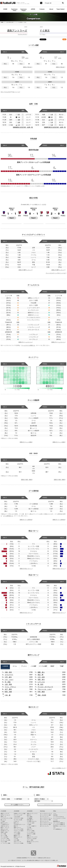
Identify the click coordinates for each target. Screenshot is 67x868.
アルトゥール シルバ (45, 689)
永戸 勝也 (8, 689)
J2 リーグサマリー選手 (45, 820)
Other (55, 811)
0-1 (52, 117)
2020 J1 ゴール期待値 (26, 520)
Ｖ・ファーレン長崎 (5, 843)
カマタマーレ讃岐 (31, 834)
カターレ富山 (17, 832)
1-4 (19, 117)
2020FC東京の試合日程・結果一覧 (55, 127)
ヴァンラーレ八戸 (18, 815)
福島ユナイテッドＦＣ (32, 814)
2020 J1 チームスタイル (25, 342)
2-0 (19, 122)
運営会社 (41, 858)
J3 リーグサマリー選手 (45, 825)
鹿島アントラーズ (5, 814)
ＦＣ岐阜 (29, 825)
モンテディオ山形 (18, 820)
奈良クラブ (30, 829)
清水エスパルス (4, 829)
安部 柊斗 (41, 680)
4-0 (19, 120)
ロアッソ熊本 (30, 840)
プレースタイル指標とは (59, 823)
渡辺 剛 (40, 675)
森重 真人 (41, 672)
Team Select (60, 9)
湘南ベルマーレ (17, 828)
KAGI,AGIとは (56, 821)
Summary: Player (24, 10)
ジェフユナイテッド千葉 (6, 818)
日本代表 (55, 815)
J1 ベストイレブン (44, 817)
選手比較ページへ (50, 805)
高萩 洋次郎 (42, 695)
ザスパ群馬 (30, 817)
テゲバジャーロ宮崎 (18, 843)
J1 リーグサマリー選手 (45, 815)
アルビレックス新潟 (18, 831)
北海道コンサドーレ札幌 (20, 814)
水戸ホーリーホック (5, 815)
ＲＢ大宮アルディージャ (20, 825)
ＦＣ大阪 (29, 828)
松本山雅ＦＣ (30, 820)
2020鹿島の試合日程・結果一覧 (23, 127)
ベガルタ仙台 (17, 817)
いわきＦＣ (16, 821)
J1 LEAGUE (3, 811)
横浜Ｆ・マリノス (5, 828)
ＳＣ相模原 (30, 818)
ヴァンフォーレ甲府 (18, 829)
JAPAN (33, 9)
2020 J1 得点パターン (26, 569)
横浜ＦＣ (16, 826)
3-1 (19, 115)
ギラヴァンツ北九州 (32, 839)
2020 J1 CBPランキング (25, 270)
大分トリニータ (17, 842)
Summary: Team (14, 10)
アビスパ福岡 (4, 842)
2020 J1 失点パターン (26, 613)
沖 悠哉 (8, 682)
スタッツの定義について (59, 768)
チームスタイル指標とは (28, 345)
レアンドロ (41, 682)
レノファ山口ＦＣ (31, 832)
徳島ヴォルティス (18, 837)
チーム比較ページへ (17, 805)
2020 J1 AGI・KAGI (26, 480)
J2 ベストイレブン (44, 821)
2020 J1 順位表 (27, 67)
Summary (42, 811)
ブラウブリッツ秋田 (18, 818)
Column (42, 9)
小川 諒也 (41, 677)
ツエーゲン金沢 (31, 823)
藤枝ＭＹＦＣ (17, 835)
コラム (55, 814)
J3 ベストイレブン (44, 826)
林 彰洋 (40, 684)
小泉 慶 (8, 695)
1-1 (19, 125)
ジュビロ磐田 (17, 834)
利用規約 (19, 858)
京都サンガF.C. (4, 832)
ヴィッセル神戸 (4, 837)
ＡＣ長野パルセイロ (32, 821)
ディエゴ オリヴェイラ (45, 687)
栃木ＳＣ (29, 815)
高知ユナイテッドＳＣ (32, 837)
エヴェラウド (9, 675)
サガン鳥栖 (16, 840)
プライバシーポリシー (32, 858)
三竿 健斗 (8, 677)
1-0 (52, 115)
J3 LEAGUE (30, 811)
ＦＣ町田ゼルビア (5, 825)
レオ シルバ (9, 680)
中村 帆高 (41, 692)
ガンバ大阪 (3, 834)
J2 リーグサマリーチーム (46, 818)
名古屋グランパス (5, 831)
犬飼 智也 (8, 672)
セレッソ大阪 (4, 835)
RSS (64, 39)
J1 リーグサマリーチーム (46, 814)
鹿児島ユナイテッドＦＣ (33, 842)
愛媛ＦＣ (29, 835)
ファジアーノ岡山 (5, 839)
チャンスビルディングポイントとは (56, 273)
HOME (5, 9)
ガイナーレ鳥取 (31, 831)
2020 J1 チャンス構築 (26, 442)
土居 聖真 (8, 684)
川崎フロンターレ (5, 826)
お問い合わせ (47, 858)
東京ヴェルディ (4, 823)
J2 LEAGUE (16, 811)
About (51, 9)
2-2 (52, 120)
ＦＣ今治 (16, 839)
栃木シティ (16, 823)
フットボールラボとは (58, 817)
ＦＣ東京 (3, 821)
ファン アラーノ (10, 687)
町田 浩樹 (8, 692)
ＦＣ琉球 (29, 843)
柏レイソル (3, 820)
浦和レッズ (3, 817)
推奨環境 (24, 858)
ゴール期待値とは (8, 516)
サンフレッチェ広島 (5, 840)
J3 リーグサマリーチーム (46, 823)
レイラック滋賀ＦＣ (32, 826)
